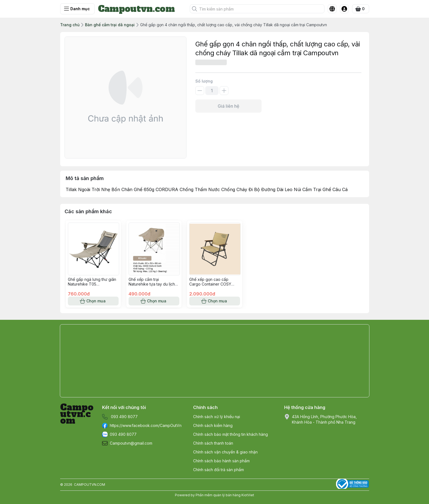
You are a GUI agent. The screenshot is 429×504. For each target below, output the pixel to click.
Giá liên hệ (228, 106)
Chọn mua (93, 301)
